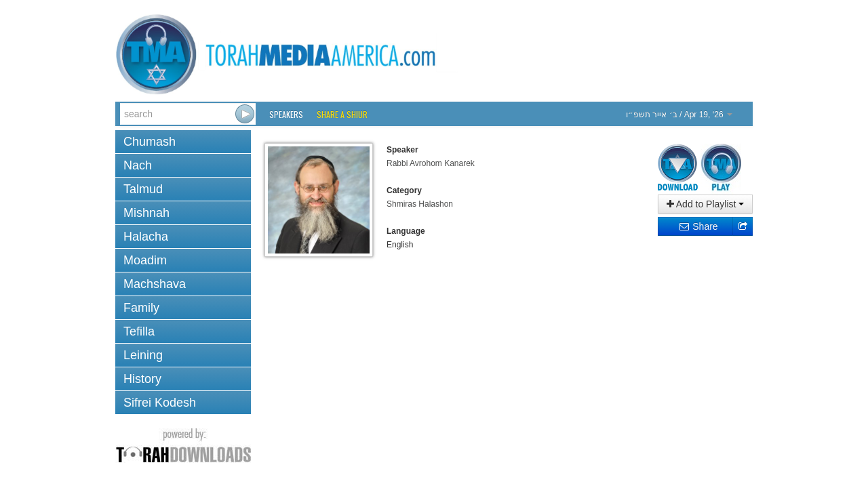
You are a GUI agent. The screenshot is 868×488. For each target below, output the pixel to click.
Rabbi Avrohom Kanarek (431, 163)
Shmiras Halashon (420, 204)
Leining (143, 355)
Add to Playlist (706, 204)
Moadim (145, 260)
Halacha (146, 237)
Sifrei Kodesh (160, 403)
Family (141, 308)
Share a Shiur (342, 114)
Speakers (286, 114)
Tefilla (139, 331)
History (142, 379)
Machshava (155, 284)
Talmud (143, 189)
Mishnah (146, 213)
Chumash (150, 142)
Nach (138, 165)
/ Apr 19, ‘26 (679, 115)
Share (698, 226)
